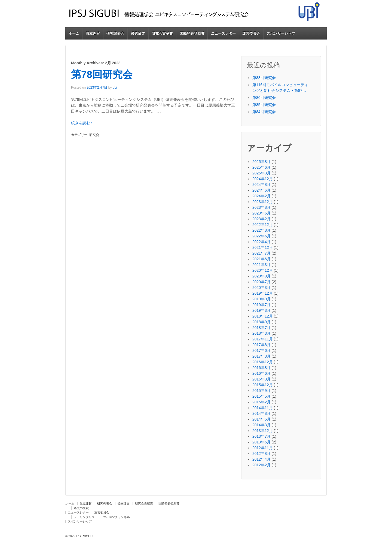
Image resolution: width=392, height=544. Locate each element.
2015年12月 (263, 385)
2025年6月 (261, 167)
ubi (115, 87)
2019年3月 (261, 310)
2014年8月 (261, 413)
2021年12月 (263, 247)
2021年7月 (261, 253)
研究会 (94, 135)
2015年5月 (261, 396)
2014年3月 (261, 425)
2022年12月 (263, 225)
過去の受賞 (81, 508)
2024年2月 (261, 196)
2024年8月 (261, 185)
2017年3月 (261, 356)
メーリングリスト (86, 517)
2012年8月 (261, 454)
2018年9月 (261, 322)
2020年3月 (261, 288)
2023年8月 (261, 207)
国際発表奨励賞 (192, 33)
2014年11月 (263, 408)
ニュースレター (223, 33)
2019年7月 (261, 305)
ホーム (74, 33)
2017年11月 (263, 339)
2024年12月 (263, 179)
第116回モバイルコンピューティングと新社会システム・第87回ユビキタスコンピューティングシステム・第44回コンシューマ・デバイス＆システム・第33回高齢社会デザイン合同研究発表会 (280, 88)
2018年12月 (263, 316)
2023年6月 (261, 213)
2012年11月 (263, 448)
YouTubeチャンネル (117, 517)
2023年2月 (261, 219)
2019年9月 (261, 299)
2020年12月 (263, 270)
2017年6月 (261, 350)
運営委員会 (251, 33)
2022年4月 (261, 242)
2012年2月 (261, 465)
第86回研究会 (264, 98)
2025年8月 (261, 162)
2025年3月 (261, 173)
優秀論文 (138, 33)
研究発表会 (115, 33)
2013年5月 (261, 442)
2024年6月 (261, 190)
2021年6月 (261, 259)
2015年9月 (261, 391)
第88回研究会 (264, 78)
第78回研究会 (102, 75)
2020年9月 (261, 276)
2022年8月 (261, 230)
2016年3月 (261, 379)
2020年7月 (261, 282)
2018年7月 (261, 328)
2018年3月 (261, 333)
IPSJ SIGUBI (84, 536)
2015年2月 (261, 402)
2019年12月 (263, 293)
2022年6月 (261, 236)
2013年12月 (263, 431)
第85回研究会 (264, 105)
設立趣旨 (93, 33)
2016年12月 (263, 362)
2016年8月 (261, 368)
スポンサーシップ (281, 33)
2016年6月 (261, 373)
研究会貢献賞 (162, 33)
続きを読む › (82, 123)
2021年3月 (261, 265)
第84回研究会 (264, 112)
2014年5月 (261, 419)
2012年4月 (261, 459)
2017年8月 (261, 345)
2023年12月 (263, 202)
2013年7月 (261, 436)
